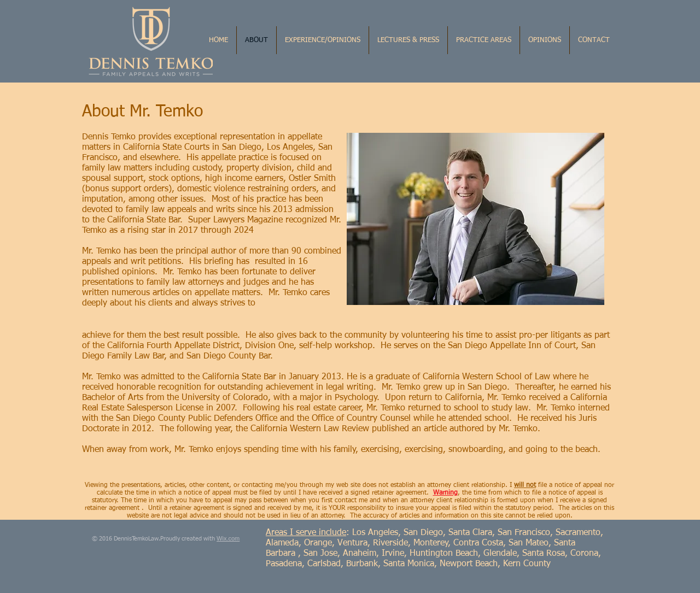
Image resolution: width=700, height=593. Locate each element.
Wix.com (228, 538)
